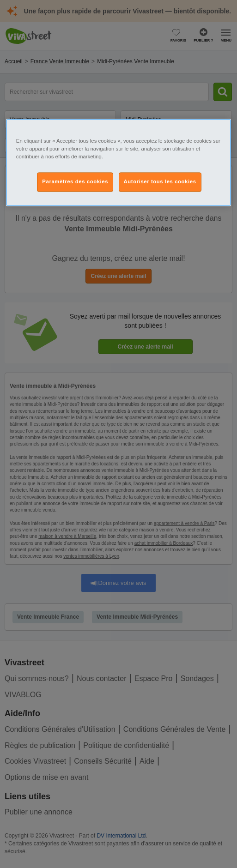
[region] (118, 162)
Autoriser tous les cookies (160, 182)
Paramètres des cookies (75, 182)
